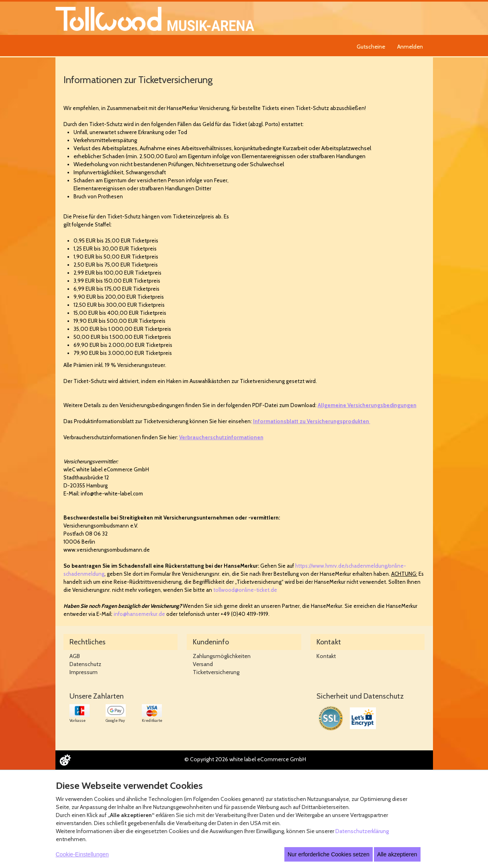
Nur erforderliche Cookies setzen (329, 854)
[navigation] (391, 46)
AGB (75, 656)
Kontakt (326, 656)
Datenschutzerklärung (362, 831)
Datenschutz (85, 664)
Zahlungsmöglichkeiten (222, 656)
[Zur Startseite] (155, 18)
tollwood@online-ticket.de (245, 590)
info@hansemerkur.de (139, 614)
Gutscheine (371, 47)
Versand (203, 664)
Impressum (84, 672)
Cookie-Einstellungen (82, 854)
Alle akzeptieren (397, 854)
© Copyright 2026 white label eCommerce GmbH (245, 759)
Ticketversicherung (216, 672)
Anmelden (410, 47)
